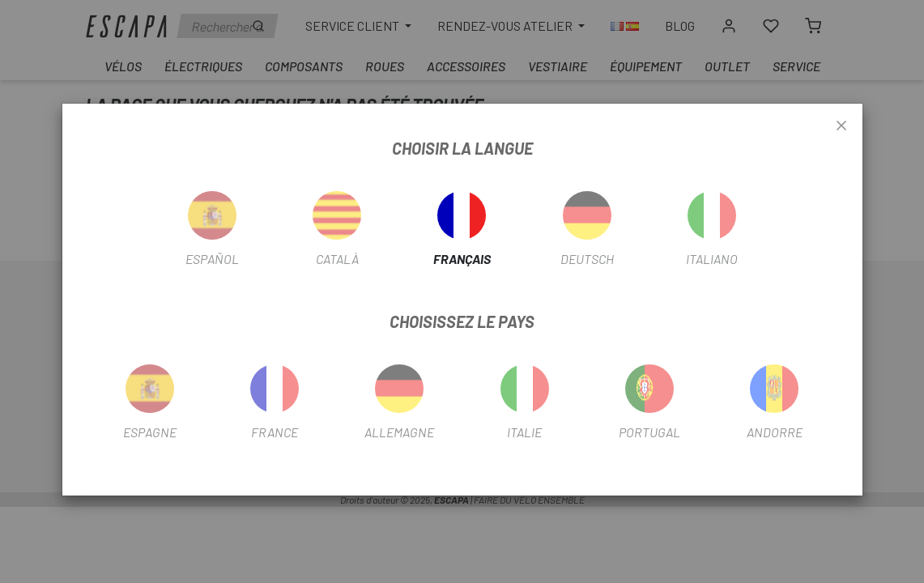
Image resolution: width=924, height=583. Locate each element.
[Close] (841, 126)
